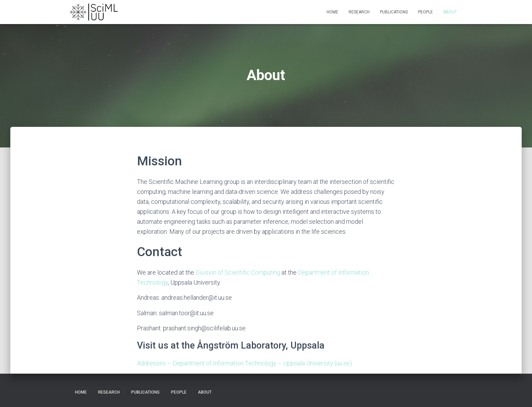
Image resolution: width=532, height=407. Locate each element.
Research (359, 12)
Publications (394, 12)
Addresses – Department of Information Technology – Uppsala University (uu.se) (244, 363)
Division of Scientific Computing (238, 272)
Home (332, 12)
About (450, 12)
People (425, 12)
